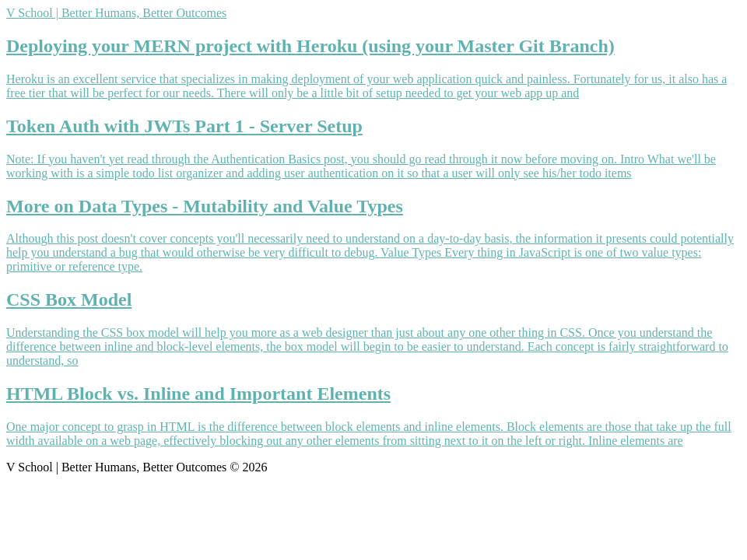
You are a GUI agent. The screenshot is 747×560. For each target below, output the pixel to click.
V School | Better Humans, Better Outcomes (116, 13)
